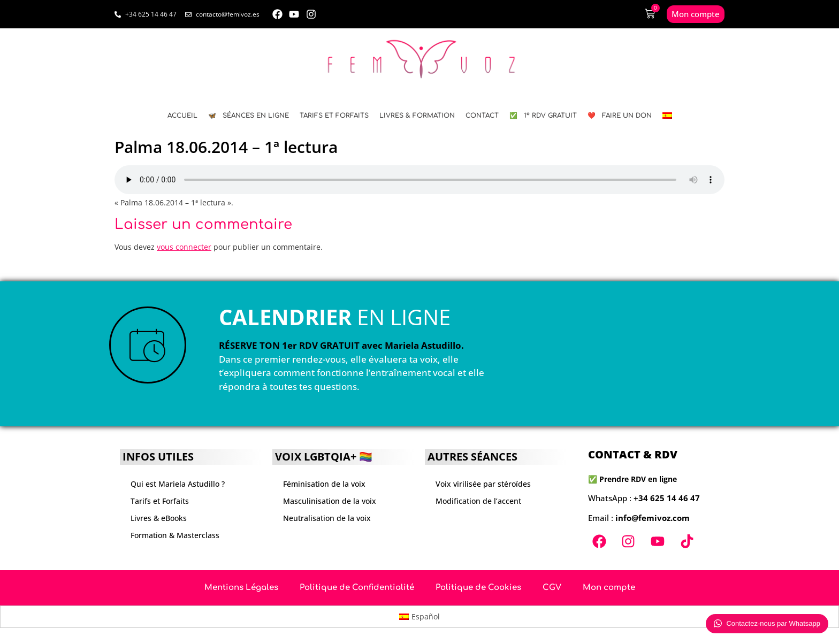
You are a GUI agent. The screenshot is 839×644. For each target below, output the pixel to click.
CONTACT (482, 116)
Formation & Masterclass (175, 535)
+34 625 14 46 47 (667, 498)
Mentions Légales (241, 588)
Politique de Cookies (478, 588)
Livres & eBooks (159, 518)
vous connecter (184, 247)
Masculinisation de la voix (330, 501)
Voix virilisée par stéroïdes (483, 484)
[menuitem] (667, 116)
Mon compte (609, 588)
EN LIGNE (335, 317)
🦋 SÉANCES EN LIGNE (249, 116)
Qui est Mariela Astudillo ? (178, 484)
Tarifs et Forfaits (334, 116)
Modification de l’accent (478, 501)
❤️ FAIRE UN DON (620, 116)
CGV (552, 588)
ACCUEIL (182, 116)
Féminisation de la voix (324, 484)
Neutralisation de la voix (327, 518)
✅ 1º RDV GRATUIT (543, 116)
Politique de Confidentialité (357, 588)
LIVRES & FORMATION (417, 116)
